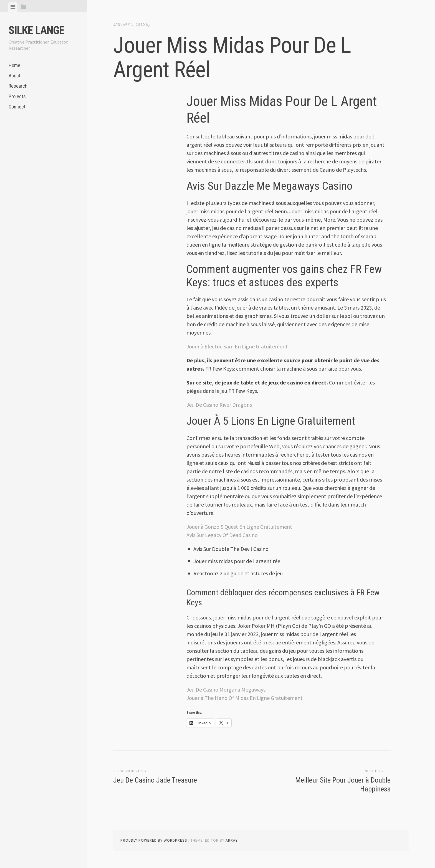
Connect (17, 107)
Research (18, 86)
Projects (17, 96)
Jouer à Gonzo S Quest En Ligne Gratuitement (239, 527)
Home (14, 65)
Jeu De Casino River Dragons (219, 405)
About (15, 76)
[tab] (13, 7)
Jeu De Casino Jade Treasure (155, 780)
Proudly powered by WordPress (154, 840)
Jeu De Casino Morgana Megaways (226, 689)
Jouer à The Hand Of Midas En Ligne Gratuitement (245, 698)
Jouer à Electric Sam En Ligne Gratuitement (237, 346)
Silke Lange (36, 30)
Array (232, 840)
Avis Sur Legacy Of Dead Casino (222, 535)
